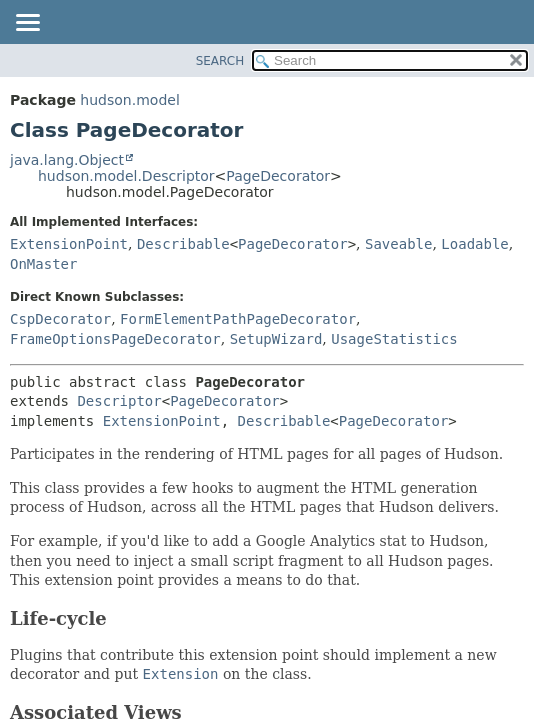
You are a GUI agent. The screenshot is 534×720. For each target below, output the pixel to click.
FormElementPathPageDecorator (238, 319)
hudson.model (129, 100)
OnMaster (43, 264)
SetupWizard (276, 339)
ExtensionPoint (69, 244)
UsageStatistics (394, 339)
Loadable (474, 244)
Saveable (398, 244)
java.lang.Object (67, 160)
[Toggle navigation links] (27, 24)
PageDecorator (278, 176)
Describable (183, 244)
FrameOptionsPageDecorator (115, 339)
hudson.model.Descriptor (126, 176)
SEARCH (220, 61)
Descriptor (119, 401)
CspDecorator (60, 319)
